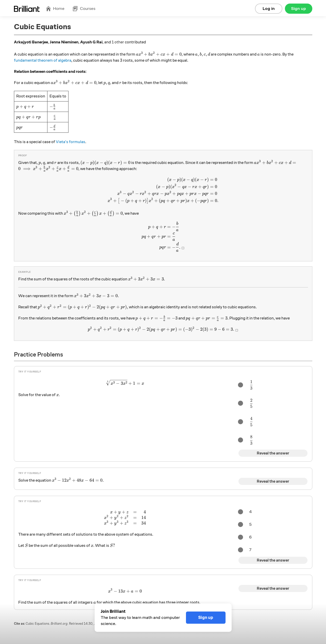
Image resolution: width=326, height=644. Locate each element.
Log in (269, 9)
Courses (84, 9)
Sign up (298, 9)
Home (55, 9)
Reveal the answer (273, 453)
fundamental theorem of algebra (43, 60)
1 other (118, 42)
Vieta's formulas (71, 142)
